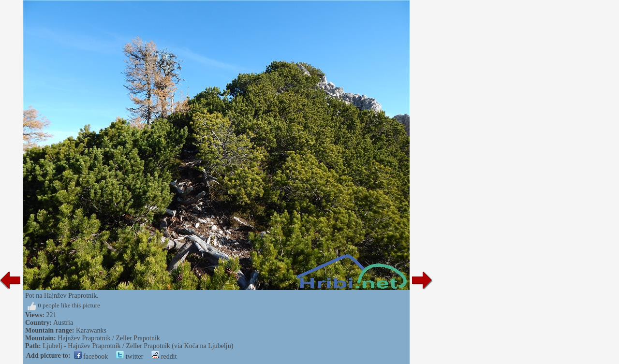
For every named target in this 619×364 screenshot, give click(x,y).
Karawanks (91, 330)
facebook (91, 357)
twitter (130, 357)
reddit (164, 357)
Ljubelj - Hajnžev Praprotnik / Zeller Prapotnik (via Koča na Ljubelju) (138, 346)
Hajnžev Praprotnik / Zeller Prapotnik (109, 338)
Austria (63, 323)
